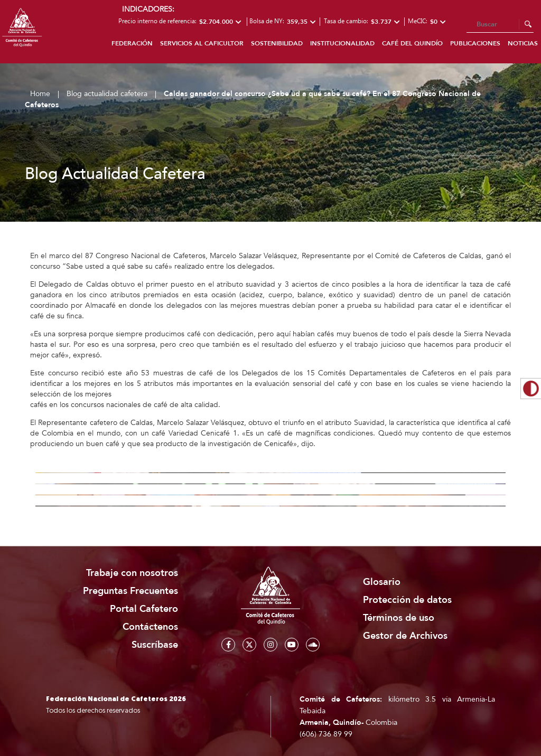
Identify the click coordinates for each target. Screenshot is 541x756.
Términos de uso (399, 618)
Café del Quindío (412, 43)
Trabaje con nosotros (132, 573)
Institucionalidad (342, 43)
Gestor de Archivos (405, 636)
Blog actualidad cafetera (107, 94)
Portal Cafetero (144, 609)
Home (40, 94)
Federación (132, 43)
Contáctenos (150, 627)
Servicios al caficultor (202, 43)
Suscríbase (155, 645)
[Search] (500, 25)
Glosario (382, 582)
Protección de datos (407, 600)
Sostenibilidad (277, 43)
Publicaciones (475, 43)
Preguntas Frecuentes (130, 591)
